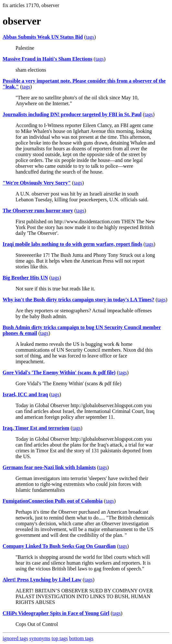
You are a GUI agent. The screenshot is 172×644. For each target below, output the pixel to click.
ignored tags (15, 638)
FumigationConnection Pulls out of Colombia (53, 501)
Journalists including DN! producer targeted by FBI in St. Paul (72, 114)
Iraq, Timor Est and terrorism (36, 428)
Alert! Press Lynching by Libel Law (42, 580)
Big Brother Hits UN (25, 278)
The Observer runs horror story (38, 211)
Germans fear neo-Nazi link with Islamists (49, 467)
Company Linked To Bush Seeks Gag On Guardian (59, 546)
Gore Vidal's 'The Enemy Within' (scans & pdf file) (59, 372)
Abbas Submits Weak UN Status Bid (43, 37)
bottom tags (81, 638)
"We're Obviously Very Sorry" (37, 183)
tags (90, 37)
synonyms (40, 638)
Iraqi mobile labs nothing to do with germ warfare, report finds (72, 244)
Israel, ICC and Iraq (25, 394)
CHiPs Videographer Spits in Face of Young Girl (56, 613)
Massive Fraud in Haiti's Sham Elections (48, 59)
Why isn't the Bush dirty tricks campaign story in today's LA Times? (78, 300)
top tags (60, 638)
